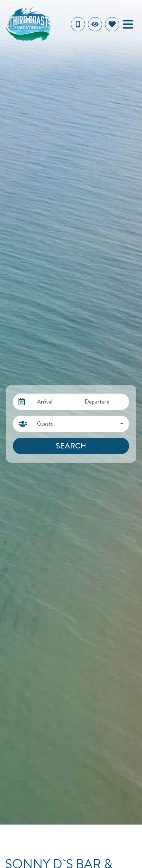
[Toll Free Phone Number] (78, 24)
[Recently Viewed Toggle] (95, 24)
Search (71, 446)
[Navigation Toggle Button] (128, 24)
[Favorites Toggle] (112, 24)
